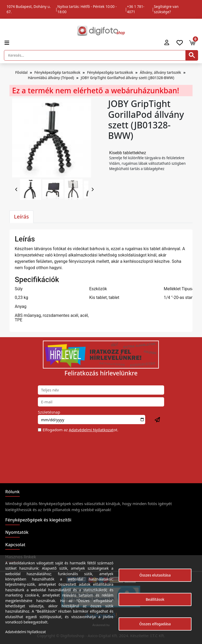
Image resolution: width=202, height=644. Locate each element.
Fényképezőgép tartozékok (57, 72)
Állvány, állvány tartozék (161, 72)
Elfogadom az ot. (80, 430)
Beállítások (155, 599)
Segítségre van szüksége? (166, 9)
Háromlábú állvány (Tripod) (51, 78)
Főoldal (21, 72)
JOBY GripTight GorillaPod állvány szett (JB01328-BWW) (127, 78)
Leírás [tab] (21, 217)
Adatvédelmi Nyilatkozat (91, 430)
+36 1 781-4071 (136, 9)
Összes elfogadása (155, 624)
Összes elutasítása (155, 575)
